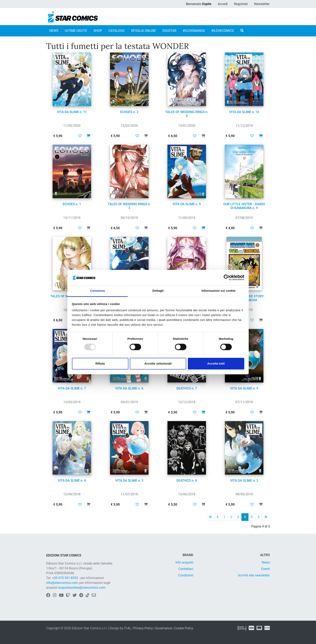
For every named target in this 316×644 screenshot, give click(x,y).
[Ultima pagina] (266, 517)
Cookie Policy (184, 628)
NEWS (54, 31)
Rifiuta (100, 364)
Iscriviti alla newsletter (254, 575)
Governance (164, 628)
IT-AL (128, 628)
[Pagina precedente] (218, 517)
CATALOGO (116, 31)
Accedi (223, 4)
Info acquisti (184, 562)
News (266, 562)
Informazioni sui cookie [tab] (219, 291)
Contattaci (186, 569)
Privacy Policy (143, 628)
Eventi (266, 569)
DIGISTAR (169, 31)
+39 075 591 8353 (65, 578)
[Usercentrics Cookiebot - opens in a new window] (227, 277)
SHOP (98, 31)
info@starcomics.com (62, 583)
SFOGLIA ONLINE (143, 31)
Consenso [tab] (97, 291)
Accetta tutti (216, 364)
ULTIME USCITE (76, 31)
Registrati (241, 4)
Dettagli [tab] (158, 291)
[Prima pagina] (210, 517)
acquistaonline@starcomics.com (82, 588)
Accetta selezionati (158, 364)
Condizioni (186, 575)
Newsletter (262, 4)
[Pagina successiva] (259, 517)
